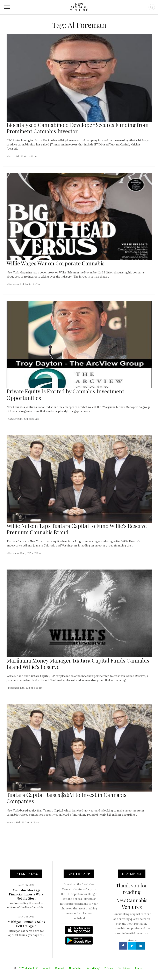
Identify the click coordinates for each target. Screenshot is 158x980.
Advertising (93, 968)
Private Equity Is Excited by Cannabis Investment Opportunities (65, 394)
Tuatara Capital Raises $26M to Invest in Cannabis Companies (66, 798)
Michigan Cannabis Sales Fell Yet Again (26, 924)
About (47, 968)
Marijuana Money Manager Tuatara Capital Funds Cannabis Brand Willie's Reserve (78, 664)
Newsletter (75, 968)
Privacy (109, 968)
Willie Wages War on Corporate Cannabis (56, 263)
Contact (60, 968)
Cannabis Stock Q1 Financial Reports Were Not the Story (26, 894)
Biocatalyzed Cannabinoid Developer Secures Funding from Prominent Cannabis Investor (78, 128)
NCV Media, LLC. (29, 968)
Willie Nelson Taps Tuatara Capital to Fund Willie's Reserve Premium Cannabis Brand (77, 529)
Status (139, 968)
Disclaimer (124, 968)
